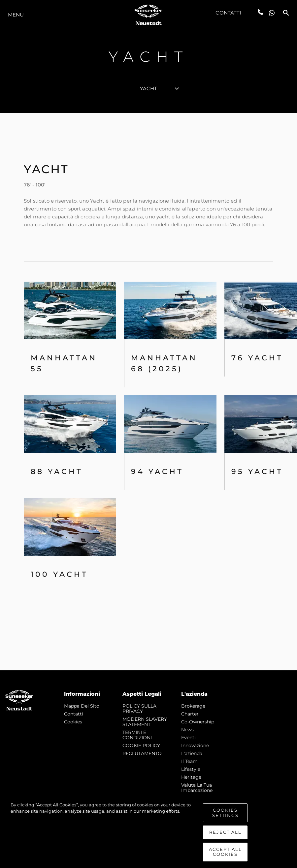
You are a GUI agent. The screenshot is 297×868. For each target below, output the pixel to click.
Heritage (191, 777)
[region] (148, 832)
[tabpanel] (148, 392)
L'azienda (192, 753)
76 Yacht (257, 358)
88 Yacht (57, 472)
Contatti (228, 13)
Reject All (225, 832)
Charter (190, 714)
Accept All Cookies (225, 852)
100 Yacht (59, 574)
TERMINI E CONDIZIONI (137, 735)
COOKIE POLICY (141, 745)
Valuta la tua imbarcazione (197, 788)
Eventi (188, 738)
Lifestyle (191, 769)
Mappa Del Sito (82, 706)
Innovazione (195, 745)
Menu (16, 15)
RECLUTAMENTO (142, 753)
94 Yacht (157, 472)
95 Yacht (257, 472)
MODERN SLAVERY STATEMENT (145, 722)
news (187, 730)
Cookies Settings (225, 813)
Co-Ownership (198, 722)
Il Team (189, 761)
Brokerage (193, 706)
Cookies (73, 722)
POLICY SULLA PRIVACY (139, 709)
